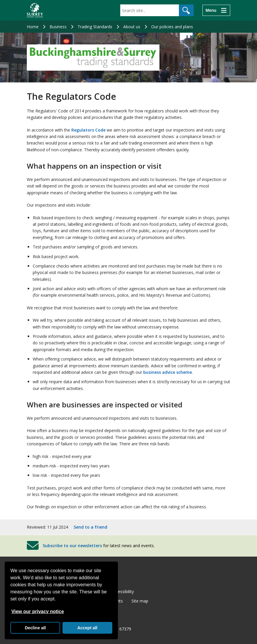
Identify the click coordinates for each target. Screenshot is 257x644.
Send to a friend (90, 527)
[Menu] (216, 10)
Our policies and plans (172, 27)
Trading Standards (95, 27)
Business (58, 27)
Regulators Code (88, 130)
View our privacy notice (37, 611)
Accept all (87, 628)
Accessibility (122, 591)
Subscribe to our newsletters (72, 546)
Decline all (35, 628)
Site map (140, 601)
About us (132, 27)
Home (33, 27)
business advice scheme (168, 372)
